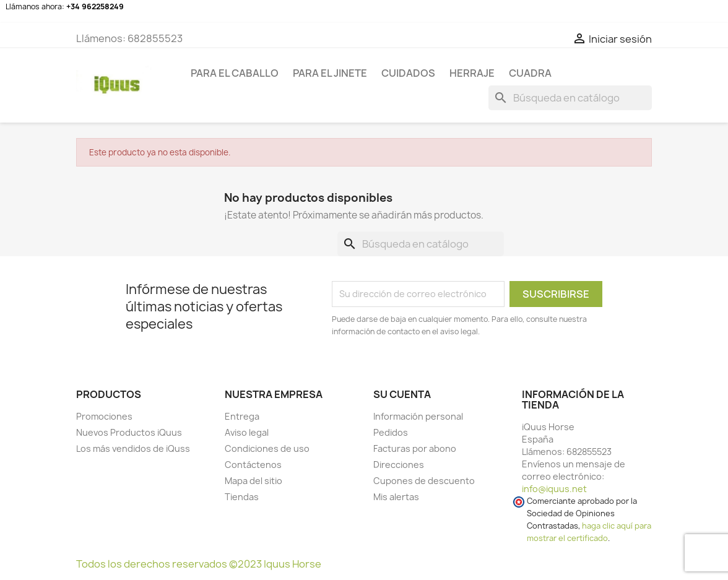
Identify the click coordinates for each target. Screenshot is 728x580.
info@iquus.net (554, 489)
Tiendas (242, 497)
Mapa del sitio (253, 481)
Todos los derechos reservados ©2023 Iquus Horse (199, 564)
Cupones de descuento (424, 481)
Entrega (242, 416)
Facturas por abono (415, 448)
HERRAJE (472, 73)
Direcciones (399, 465)
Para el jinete (330, 73)
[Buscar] (570, 98)
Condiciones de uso (267, 448)
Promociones (104, 416)
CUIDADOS (408, 73)
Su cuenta (402, 394)
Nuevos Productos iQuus (129, 432)
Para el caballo (235, 73)
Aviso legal (247, 432)
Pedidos (391, 432)
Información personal (418, 416)
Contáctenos (253, 465)
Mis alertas (396, 497)
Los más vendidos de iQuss (133, 448)
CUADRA (530, 73)
